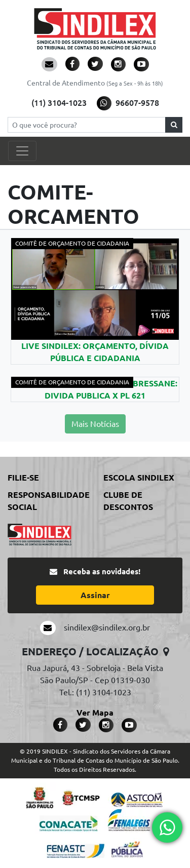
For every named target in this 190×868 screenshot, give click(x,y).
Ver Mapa (95, 713)
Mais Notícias (95, 424)
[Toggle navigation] (22, 151)
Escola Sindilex (139, 478)
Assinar (95, 595)
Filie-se (23, 478)
